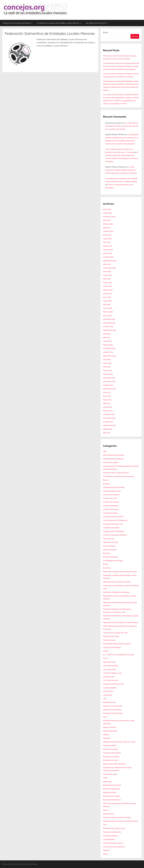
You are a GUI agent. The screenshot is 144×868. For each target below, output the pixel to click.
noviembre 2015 (109, 323)
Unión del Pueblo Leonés (113, 843)
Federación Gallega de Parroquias (116, 592)
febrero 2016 (108, 312)
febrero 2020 (108, 250)
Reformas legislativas (111, 789)
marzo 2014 (107, 370)
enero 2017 (107, 293)
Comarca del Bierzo (111, 506)
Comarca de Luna (110, 498)
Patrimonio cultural (110, 749)
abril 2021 (107, 228)
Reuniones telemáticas (112, 800)
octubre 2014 (108, 352)
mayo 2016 (107, 301)
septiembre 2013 (109, 389)
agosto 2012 (108, 429)
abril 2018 (107, 279)
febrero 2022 (108, 224)
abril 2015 (107, 337)
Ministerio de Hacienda (112, 710)
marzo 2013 (107, 407)
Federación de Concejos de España (17, 23)
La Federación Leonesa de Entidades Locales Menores (59, 23)
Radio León (107, 782)
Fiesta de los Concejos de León (115, 633)
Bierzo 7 (106, 480)
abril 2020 (107, 242)
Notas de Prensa (109, 727)
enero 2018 (107, 283)
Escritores (107, 568)
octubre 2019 (108, 257)
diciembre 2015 (109, 319)
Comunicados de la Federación (115, 520)
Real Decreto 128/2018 (112, 785)
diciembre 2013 (109, 378)
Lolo (105, 699)
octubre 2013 (108, 385)
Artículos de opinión (111, 462)
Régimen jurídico (110, 792)
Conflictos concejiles (111, 528)
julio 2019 (107, 264)
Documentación (109, 546)
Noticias (106, 735)
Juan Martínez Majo (111, 666)
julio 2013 (107, 392)
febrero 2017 (108, 290)
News (105, 717)
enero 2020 (107, 253)
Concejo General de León (113, 524)
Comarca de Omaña (111, 502)
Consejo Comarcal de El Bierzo (115, 535)
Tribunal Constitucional (112, 832)
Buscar (106, 32)
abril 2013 (107, 403)
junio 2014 (107, 359)
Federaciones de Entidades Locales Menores (121, 622)
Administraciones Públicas (113, 459)
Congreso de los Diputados (114, 531)
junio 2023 (107, 209)
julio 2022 (107, 220)
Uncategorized (109, 839)
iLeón (105, 658)
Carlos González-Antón (112, 491)
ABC (105, 451)
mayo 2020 (107, 239)
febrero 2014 (108, 374)
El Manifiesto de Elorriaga (113, 561)
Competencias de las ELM (113, 517)
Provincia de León (110, 774)
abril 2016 (107, 305)
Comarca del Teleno (111, 509)
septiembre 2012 (109, 425)
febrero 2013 (108, 411)
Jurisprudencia (109, 677)
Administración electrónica (113, 455)
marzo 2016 (107, 308)
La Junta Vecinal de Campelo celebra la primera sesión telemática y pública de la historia (121, 170)
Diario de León (109, 539)
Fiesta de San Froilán (111, 636)
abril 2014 (107, 367)
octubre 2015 (108, 326)
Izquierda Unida (109, 662)
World (105, 854)
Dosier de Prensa (110, 550)
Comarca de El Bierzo (111, 495)
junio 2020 (107, 235)
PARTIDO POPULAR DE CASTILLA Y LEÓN (119, 742)
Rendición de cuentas (111, 796)
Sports (105, 810)
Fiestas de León (109, 640)
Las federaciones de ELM (96, 23)
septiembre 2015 (109, 330)
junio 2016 (107, 297)
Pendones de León (110, 760)
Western (106, 850)
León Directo (108, 691)
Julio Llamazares (110, 669)
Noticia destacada (110, 731)
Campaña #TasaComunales (114, 487)
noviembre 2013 (109, 381)
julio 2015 (107, 334)
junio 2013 (107, 396)
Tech (105, 825)
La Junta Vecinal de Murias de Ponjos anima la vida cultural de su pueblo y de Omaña (122, 126)
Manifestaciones (109, 702)
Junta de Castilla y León (112, 673)
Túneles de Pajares (110, 836)
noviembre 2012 (109, 418)
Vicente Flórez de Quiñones (114, 847)
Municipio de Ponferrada (113, 713)
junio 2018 (107, 272)
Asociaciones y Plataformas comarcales (118, 476)
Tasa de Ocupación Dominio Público (117, 817)
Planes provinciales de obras (114, 764)
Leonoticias (107, 695)
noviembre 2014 (109, 348)
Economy (107, 553)
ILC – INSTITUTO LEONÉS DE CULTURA (118, 655)
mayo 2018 (107, 275)
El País (105, 564)
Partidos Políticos (110, 746)
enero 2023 (107, 213)
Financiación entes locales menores (117, 644)
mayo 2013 (107, 400)
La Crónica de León (111, 680)
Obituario (107, 738)
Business (106, 484)
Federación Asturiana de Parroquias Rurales (120, 572)
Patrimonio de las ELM (112, 753)
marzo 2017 (107, 286)
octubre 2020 (108, 231)
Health (106, 651)
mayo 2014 (107, 363)
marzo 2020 (108, 246)
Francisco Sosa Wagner (112, 647)
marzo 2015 (107, 341)
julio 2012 (107, 433)
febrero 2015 (108, 345)
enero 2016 (107, 316)
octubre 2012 (108, 422)
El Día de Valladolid (111, 557)
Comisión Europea (110, 513)
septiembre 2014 (109, 356)
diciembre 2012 (109, 414)
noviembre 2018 (109, 268)
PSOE (105, 778)
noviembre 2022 (109, 217)
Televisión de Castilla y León (114, 828)
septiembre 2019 (109, 261)
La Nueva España (110, 688)
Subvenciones (108, 814)
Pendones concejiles (111, 757)
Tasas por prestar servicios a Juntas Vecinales (120, 821)
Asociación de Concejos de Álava (116, 473)
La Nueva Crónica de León (113, 684)
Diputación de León (111, 542)
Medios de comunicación (113, 706)
